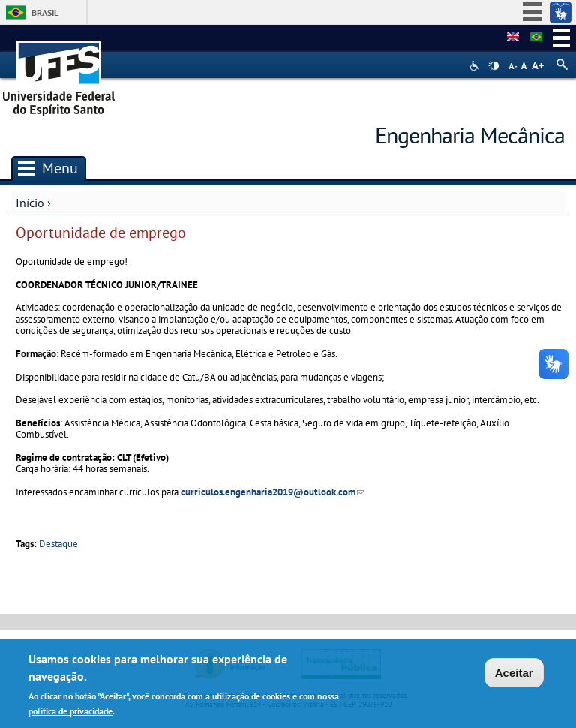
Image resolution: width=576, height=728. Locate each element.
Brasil (45, 12)
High (493, 66)
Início (30, 203)
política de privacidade (70, 713)
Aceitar (514, 675)
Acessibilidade (476, 66)
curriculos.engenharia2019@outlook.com (273, 492)
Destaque (58, 544)
